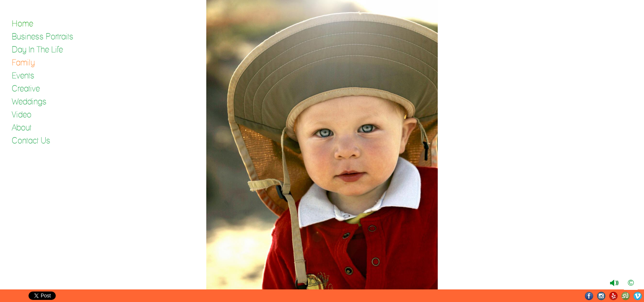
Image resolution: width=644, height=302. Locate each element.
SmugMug (626, 296)
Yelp (614, 296)
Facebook (589, 296)
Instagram (601, 296)
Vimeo (638, 296)
